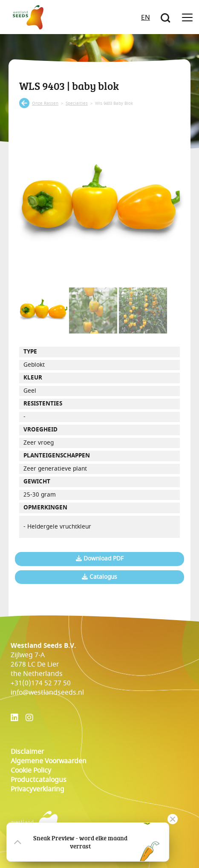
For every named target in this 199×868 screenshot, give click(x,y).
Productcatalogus (39, 780)
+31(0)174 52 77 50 (41, 683)
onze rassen (45, 103)
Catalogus (99, 577)
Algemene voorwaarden (49, 761)
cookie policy (31, 770)
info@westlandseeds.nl (47, 693)
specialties (77, 103)
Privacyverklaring (37, 789)
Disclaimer (27, 752)
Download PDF (100, 559)
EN (146, 17)
